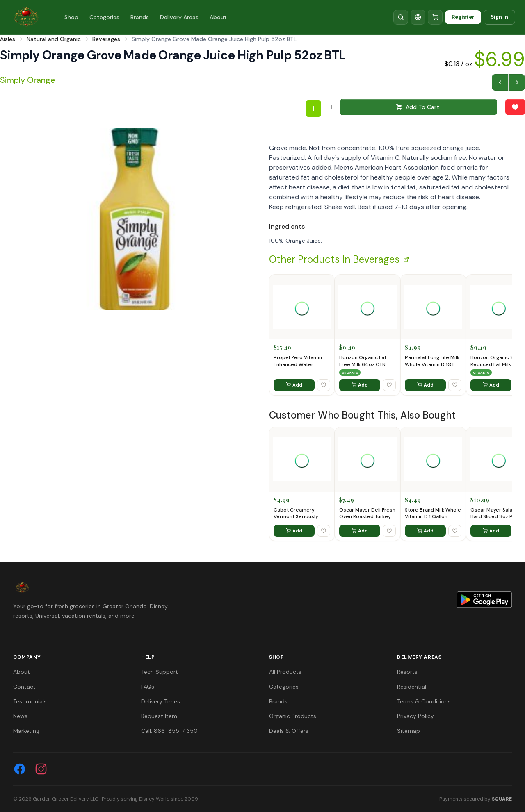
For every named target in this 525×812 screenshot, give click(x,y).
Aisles (8, 39)
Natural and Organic (54, 39)
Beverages (106, 39)
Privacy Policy (415, 716)
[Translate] (418, 17)
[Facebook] (20, 769)
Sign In (499, 17)
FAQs (148, 687)
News (20, 716)
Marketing (26, 731)
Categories (104, 17)
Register (463, 17)
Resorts (407, 672)
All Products (285, 672)
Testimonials (30, 701)
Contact (24, 687)
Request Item (159, 716)
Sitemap (409, 731)
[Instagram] (41, 769)
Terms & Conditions (424, 701)
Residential (412, 687)
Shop (71, 17)
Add (294, 385)
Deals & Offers (289, 731)
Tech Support (160, 672)
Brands (140, 17)
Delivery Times (161, 701)
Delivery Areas (179, 17)
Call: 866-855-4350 (169, 731)
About (218, 17)
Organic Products (293, 716)
